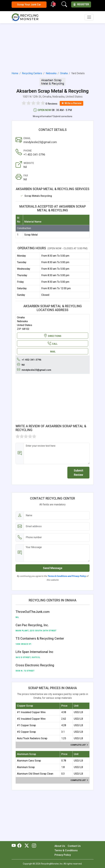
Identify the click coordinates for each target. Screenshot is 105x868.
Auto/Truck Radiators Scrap (32, 738)
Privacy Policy (63, 855)
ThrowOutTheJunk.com (33, 612)
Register (81, 4)
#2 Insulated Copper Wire (31, 719)
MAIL (53, 352)
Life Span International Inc (34, 652)
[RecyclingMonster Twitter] (27, 846)
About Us (60, 846)
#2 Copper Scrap (26, 732)
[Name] (57, 515)
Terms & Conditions (66, 850)
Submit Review (78, 473)
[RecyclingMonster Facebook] (20, 846)
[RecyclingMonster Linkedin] (33, 846)
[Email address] (57, 526)
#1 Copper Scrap (26, 725)
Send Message (53, 568)
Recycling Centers (32, 73)
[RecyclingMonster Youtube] (14, 846)
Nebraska (51, 73)
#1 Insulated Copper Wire (31, 712)
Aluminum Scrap (26, 767)
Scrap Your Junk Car (29, 5)
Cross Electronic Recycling (35, 665)
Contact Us (74, 846)
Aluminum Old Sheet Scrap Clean (35, 774)
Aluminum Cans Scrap (29, 761)
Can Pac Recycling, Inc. (32, 625)
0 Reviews (51, 104)
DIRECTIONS (52, 336)
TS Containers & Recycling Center (40, 638)
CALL (53, 343)
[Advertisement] (53, 47)
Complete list (79, 745)
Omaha (64, 73)
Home (15, 73)
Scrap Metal (31, 235)
